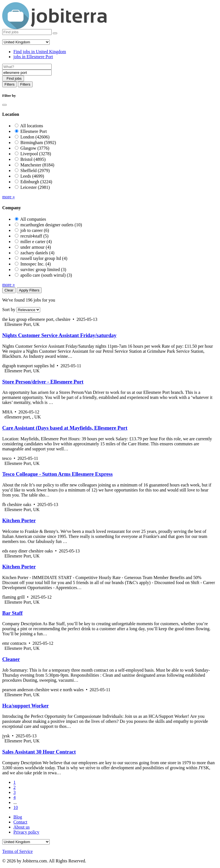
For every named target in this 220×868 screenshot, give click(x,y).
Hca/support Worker (25, 706)
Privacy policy (26, 832)
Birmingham (38, 143)
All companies (33, 219)
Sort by (9, 310)
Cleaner (11, 659)
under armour (36, 247)
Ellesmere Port (34, 131)
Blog (18, 817)
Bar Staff (12, 613)
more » (9, 197)
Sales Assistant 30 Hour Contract (39, 752)
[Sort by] (28, 310)
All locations (32, 126)
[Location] (27, 73)
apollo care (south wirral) (46, 275)
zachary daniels (37, 253)
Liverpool (36, 154)
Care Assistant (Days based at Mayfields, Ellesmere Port (65, 428)
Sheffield (35, 170)
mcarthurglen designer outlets (51, 225)
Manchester (37, 165)
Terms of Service (17, 851)
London (35, 137)
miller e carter (36, 242)
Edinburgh (36, 182)
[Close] (4, 105)
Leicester (35, 187)
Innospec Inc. (36, 264)
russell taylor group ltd (44, 258)
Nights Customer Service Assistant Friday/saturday (59, 335)
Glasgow (35, 148)
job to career (35, 230)
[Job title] (27, 67)
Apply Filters (29, 290)
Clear (9, 290)
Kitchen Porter (19, 520)
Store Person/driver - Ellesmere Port (43, 382)
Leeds (32, 176)
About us (21, 827)
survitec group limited (43, 270)
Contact (20, 822)
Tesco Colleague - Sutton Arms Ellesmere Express (58, 474)
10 (16, 807)
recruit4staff (34, 236)
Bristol (33, 159)
